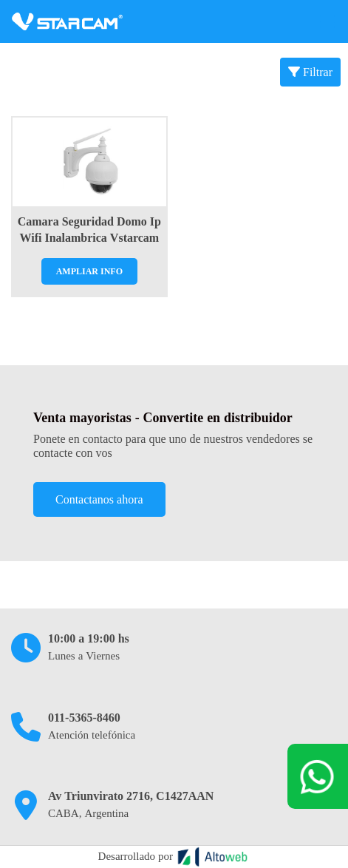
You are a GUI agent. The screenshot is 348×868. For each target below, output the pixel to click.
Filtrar (310, 72)
